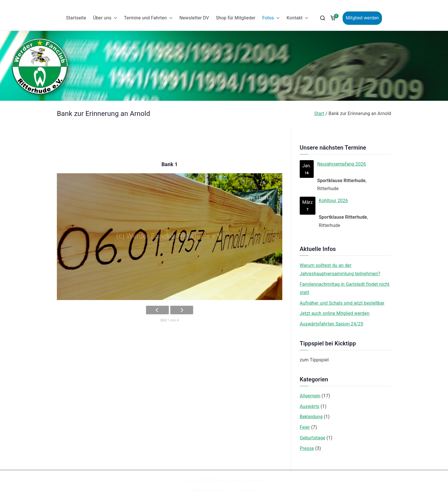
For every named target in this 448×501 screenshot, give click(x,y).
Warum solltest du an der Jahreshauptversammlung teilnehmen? (340, 269)
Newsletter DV (194, 18)
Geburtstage (313, 438)
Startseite (76, 18)
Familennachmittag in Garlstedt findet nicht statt (345, 288)
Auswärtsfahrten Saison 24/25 (331, 324)
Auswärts (310, 406)
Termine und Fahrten (148, 18)
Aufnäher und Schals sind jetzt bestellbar (342, 303)
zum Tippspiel (314, 360)
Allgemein (310, 396)
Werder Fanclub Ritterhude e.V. (240, 480)
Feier (305, 427)
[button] (114, 18)
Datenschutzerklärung (210, 490)
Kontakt (297, 18)
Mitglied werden (362, 18)
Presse (307, 448)
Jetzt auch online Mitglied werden (335, 313)
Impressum (248, 490)
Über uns (105, 18)
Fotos (271, 18)
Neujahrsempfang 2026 (341, 164)
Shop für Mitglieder (235, 18)
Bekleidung (311, 417)
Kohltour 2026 (333, 201)
